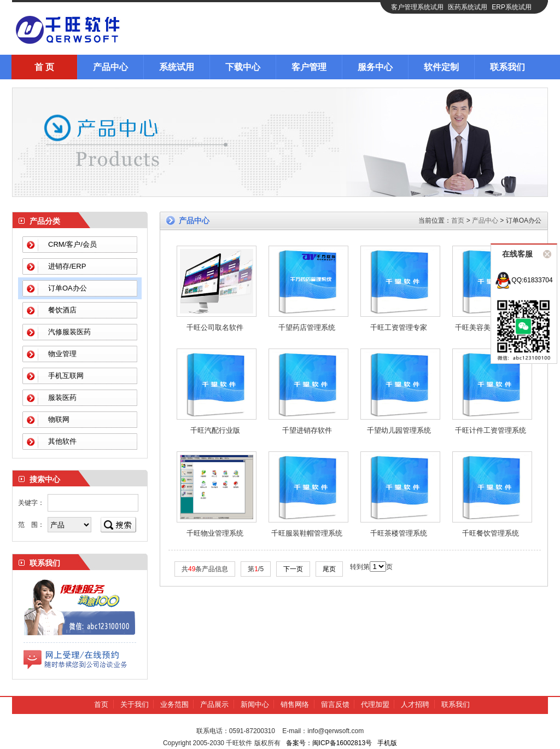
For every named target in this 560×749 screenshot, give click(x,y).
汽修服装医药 (69, 332)
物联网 (59, 419)
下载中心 (243, 67)
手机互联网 (66, 376)
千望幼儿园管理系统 (399, 430)
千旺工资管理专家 (399, 327)
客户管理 (309, 67)
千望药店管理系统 (307, 327)
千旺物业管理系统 (215, 533)
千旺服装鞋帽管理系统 (307, 533)
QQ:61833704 (524, 280)
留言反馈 (335, 704)
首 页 (44, 67)
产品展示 (214, 704)
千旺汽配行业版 (215, 430)
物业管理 (62, 354)
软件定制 (441, 67)
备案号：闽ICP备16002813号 (329, 743)
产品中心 (110, 67)
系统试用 (177, 67)
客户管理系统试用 (417, 7)
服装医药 (62, 397)
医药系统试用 (468, 7)
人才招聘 (415, 704)
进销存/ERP (67, 266)
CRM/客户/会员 (72, 244)
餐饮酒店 (62, 310)
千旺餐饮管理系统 (491, 533)
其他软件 (62, 441)
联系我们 (507, 67)
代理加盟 (375, 704)
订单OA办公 (68, 288)
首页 (458, 220)
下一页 (293, 569)
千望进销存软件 (307, 430)
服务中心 (375, 67)
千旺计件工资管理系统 (491, 430)
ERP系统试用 (512, 7)
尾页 (329, 569)
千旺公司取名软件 (215, 327)
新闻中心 (255, 704)
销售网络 (295, 704)
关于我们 (135, 704)
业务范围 (174, 704)
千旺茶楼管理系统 (399, 533)
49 (192, 569)
